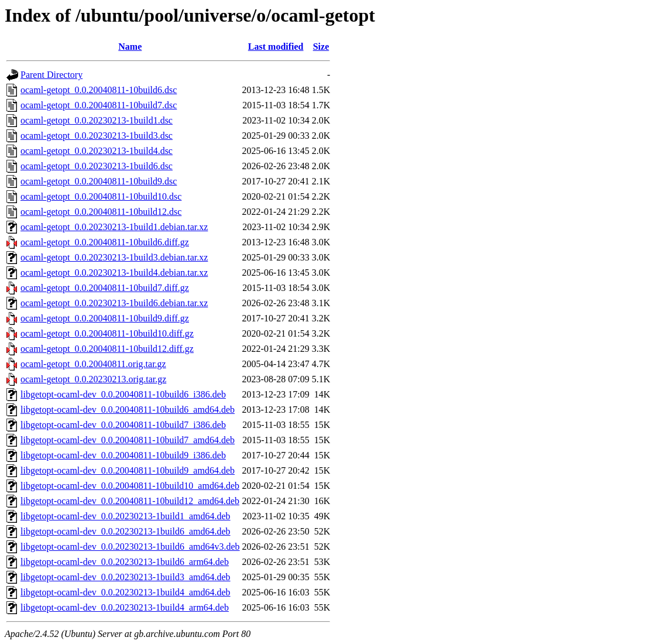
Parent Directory (51, 75)
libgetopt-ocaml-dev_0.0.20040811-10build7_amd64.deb (128, 440)
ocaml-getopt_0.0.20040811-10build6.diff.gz (105, 242)
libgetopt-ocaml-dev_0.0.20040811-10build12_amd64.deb (130, 501)
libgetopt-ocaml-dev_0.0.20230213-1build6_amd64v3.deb (130, 547)
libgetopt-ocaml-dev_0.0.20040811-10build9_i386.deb (123, 455)
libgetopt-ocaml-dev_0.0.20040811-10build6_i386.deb (123, 394)
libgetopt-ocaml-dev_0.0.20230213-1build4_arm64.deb (125, 607)
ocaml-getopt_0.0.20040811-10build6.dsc (99, 90)
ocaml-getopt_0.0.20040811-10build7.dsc (99, 105)
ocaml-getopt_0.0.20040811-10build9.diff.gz (105, 318)
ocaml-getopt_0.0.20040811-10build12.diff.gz (107, 349)
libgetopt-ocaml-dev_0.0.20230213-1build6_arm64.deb (125, 562)
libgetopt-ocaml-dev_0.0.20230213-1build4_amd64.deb (126, 592)
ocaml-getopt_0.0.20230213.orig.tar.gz (93, 379)
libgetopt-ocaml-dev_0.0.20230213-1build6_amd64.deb (126, 531)
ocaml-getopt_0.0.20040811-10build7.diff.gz (105, 288)
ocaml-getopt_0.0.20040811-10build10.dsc (101, 196)
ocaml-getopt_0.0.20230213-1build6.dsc (97, 166)
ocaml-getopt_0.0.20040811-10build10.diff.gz (107, 333)
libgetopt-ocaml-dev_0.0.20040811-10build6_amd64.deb (128, 410)
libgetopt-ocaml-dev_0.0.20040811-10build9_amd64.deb (128, 470)
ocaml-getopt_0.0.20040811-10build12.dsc (101, 212)
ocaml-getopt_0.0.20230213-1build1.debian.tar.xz (114, 227)
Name (130, 47)
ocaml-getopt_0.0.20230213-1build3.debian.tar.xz (114, 257)
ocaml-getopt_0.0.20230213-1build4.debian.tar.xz (114, 273)
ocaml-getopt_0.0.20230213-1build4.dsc (97, 151)
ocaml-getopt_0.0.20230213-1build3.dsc (97, 136)
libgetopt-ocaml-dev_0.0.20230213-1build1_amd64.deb (126, 516)
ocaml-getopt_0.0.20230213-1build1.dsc (97, 120)
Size (321, 47)
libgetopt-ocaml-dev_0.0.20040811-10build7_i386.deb (123, 425)
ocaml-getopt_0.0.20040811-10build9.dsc (99, 181)
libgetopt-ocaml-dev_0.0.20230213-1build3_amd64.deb (126, 577)
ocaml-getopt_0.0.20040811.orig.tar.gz (93, 364)
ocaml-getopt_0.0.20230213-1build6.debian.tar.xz (114, 303)
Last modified (276, 47)
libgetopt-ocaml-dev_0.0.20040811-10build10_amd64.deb (130, 486)
